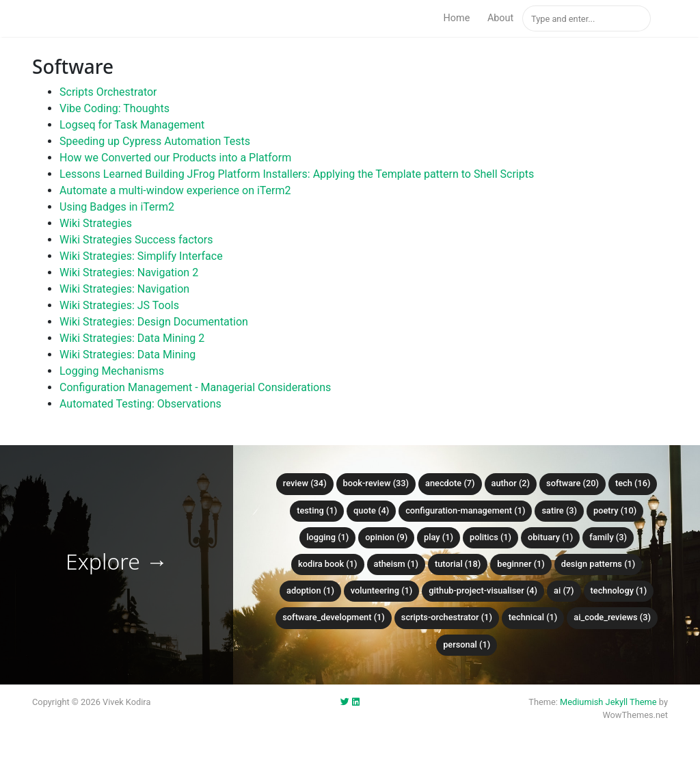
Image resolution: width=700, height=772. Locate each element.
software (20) (573, 483)
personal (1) (467, 644)
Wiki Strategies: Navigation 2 (129, 272)
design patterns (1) (598, 564)
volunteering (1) (382, 590)
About (500, 18)
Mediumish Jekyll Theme (608, 702)
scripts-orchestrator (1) (447, 617)
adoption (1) (310, 590)
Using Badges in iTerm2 (117, 207)
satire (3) (559, 510)
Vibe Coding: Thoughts (115, 108)
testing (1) (317, 510)
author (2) (511, 483)
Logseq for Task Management (132, 125)
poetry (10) (615, 510)
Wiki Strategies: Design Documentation (154, 322)
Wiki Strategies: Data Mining (127, 355)
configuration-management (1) (465, 510)
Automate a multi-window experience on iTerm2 (175, 190)
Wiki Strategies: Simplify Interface (141, 256)
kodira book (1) (328, 564)
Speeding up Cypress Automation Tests (155, 141)
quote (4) (371, 510)
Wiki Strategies (96, 223)
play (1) (439, 537)
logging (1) (327, 537)
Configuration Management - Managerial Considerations (195, 387)
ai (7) (564, 590)
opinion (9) (386, 537)
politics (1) (490, 537)
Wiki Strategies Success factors (136, 240)
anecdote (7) (450, 483)
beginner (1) (521, 564)
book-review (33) (376, 483)
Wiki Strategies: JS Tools (119, 305)
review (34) (305, 483)
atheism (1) (396, 564)
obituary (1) (550, 537)
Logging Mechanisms (112, 371)
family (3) (608, 537)
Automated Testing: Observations (140, 404)
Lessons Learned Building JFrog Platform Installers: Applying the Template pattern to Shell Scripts (297, 174)
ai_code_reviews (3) (612, 617)
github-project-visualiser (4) (483, 590)
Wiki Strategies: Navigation (124, 289)
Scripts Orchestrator (108, 92)
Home (457, 18)
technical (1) (533, 617)
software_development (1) (334, 617)
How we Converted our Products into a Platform (175, 158)
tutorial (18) (458, 564)
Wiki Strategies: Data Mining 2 (132, 338)
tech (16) (633, 483)
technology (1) (619, 590)
